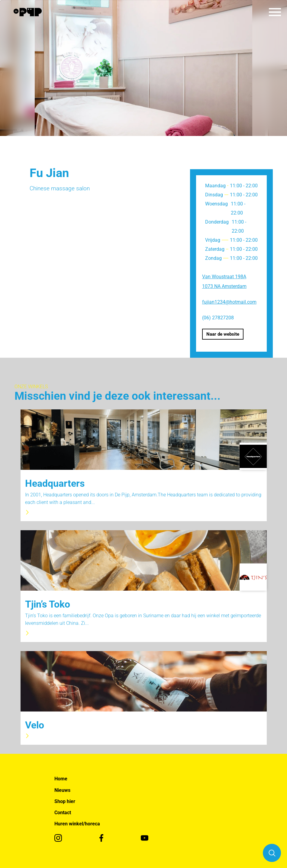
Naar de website (223, 334)
